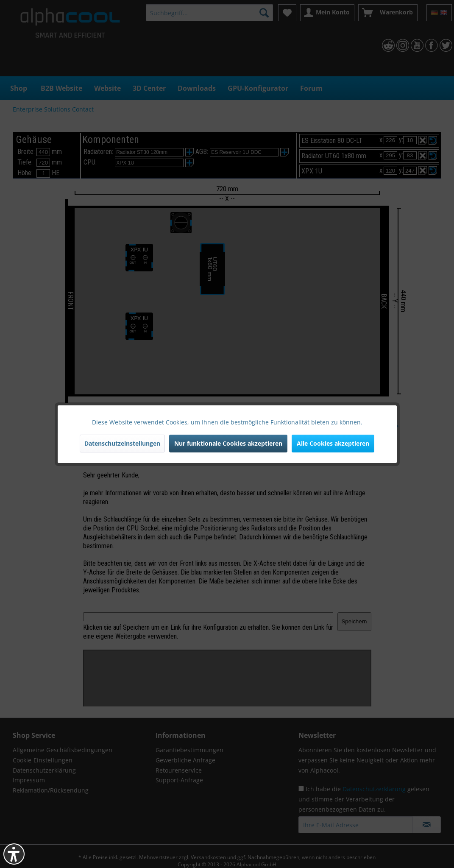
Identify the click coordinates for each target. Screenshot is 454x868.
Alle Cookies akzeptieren (333, 443)
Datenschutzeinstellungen (122, 443)
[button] (14, 854)
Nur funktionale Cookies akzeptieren (228, 443)
